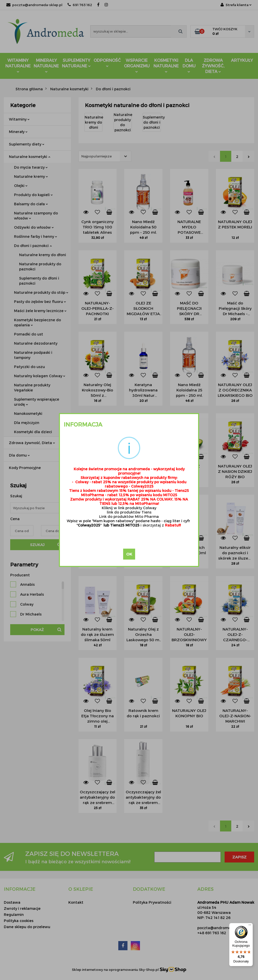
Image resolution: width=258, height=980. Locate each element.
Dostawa (12, 902)
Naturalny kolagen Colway (40, 376)
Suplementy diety (27, 144)
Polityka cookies (19, 921)
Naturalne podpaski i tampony (33, 355)
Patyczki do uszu (29, 367)
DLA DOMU (189, 65)
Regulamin (14, 915)
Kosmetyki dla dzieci (33, 432)
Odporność (107, 62)
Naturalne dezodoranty (36, 343)
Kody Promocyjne (25, 468)
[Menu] (250, 926)
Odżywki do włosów (34, 227)
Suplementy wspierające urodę (37, 402)
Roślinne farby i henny (36, 236)
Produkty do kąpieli (33, 195)
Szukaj (37, 545)
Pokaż (37, 630)
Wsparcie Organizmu (137, 65)
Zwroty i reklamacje (22, 908)
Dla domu (19, 455)
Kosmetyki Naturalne (166, 65)
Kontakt (76, 902)
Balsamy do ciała (31, 204)
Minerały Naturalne (46, 65)
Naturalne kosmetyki (30, 157)
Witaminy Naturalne (18, 65)
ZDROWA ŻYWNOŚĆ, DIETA (213, 66)
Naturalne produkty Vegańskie (32, 387)
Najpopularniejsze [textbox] (96, 156)
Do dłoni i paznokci (33, 246)
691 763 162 (80, 5)
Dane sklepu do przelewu (27, 927)
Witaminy (19, 119)
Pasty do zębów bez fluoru (40, 302)
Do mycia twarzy (31, 167)
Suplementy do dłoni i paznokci (39, 281)
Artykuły (242, 60)
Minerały (18, 132)
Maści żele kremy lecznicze (40, 311)
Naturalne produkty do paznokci (40, 266)
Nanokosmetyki (28, 413)
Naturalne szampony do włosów (36, 216)
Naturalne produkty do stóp (41, 292)
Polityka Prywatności (152, 902)
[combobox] (105, 156)
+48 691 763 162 (212, 933)
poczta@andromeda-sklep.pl (34, 5)
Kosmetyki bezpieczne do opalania (37, 322)
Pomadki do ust (29, 334)
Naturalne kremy (31, 176)
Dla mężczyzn (27, 423)
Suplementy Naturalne (76, 63)
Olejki (21, 186)
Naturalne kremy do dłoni (43, 255)
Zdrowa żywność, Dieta (32, 443)
